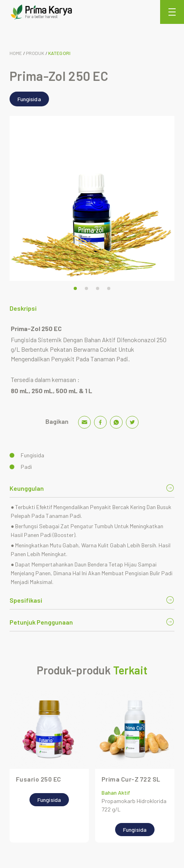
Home (16, 53)
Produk (35, 53)
